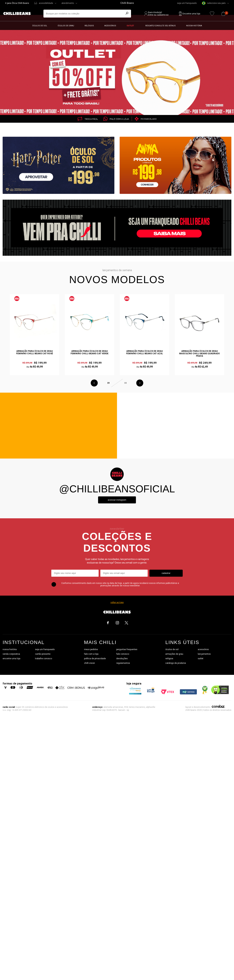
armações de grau (174, 654)
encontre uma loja (11, 659)
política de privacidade (95, 659)
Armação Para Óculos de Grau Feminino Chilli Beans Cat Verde (90, 352)
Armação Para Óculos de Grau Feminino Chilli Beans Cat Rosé (35, 352)
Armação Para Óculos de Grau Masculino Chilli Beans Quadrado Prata (199, 354)
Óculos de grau (66, 26)
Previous (94, 383)
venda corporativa (11, 654)
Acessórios (110, 26)
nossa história (10, 649)
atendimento (68, 3)
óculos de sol (172, 649)
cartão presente (43, 654)
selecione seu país (214, 3)
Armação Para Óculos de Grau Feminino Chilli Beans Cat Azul (144, 352)
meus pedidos (91, 649)
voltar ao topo (117, 602)
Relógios (89, 26)
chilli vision (90, 663)
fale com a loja (91, 654)
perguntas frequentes (127, 649)
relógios (169, 659)
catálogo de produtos (176, 663)
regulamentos (123, 663)
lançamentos (204, 654)
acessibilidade (46, 3)
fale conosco (123, 654)
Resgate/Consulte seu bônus (161, 26)
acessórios (203, 649)
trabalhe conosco (44, 659)
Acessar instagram (117, 500)
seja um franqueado (187, 3)
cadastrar (166, 573)
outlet (201, 659)
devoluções (122, 659)
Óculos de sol (40, 26)
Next (140, 383)
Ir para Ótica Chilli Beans (17, 3)
